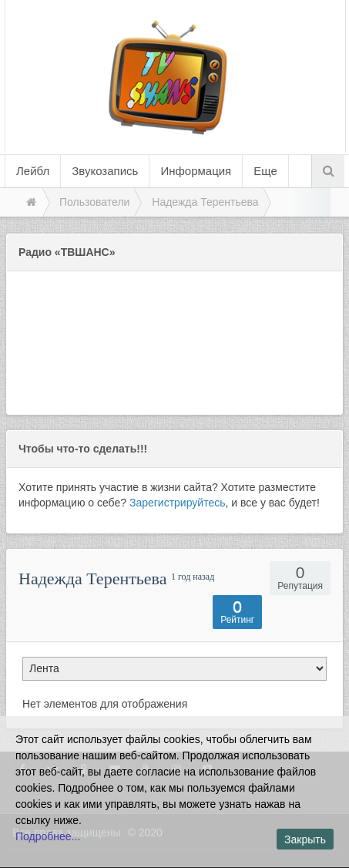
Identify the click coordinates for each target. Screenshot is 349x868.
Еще (265, 171)
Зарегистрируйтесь (178, 503)
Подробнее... (48, 836)
